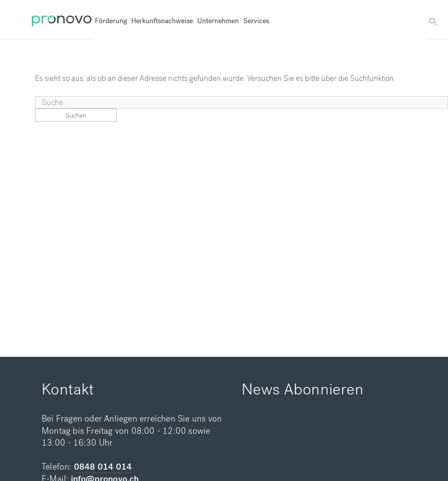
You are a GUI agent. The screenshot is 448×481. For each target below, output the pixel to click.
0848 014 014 (103, 467)
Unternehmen (218, 21)
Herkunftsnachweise (162, 21)
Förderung (111, 21)
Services (256, 21)
